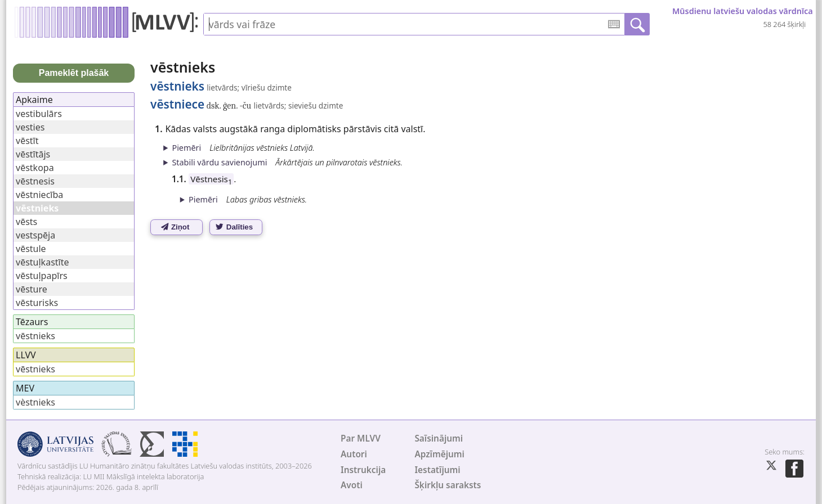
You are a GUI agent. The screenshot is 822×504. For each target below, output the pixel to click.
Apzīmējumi (439, 454)
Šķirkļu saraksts (448, 485)
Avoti (352, 485)
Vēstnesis (211, 179)
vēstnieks (35, 336)
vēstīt (27, 141)
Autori (354, 454)
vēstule (31, 249)
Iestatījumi (437, 470)
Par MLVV (361, 438)
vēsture (32, 289)
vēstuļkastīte (43, 262)
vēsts (26, 222)
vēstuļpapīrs (42, 276)
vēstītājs (33, 154)
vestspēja (35, 235)
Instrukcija (363, 470)
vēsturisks (37, 303)
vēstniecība (39, 195)
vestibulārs (39, 114)
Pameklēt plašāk (74, 73)
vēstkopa (35, 168)
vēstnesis (35, 181)
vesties (30, 127)
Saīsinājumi (439, 438)
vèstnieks (35, 402)
